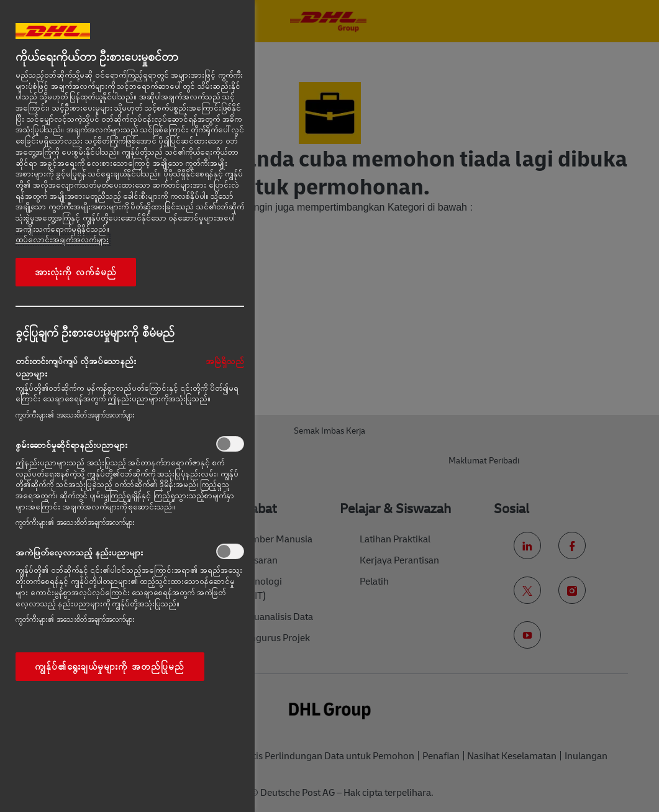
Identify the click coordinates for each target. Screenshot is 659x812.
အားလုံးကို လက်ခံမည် (76, 272)
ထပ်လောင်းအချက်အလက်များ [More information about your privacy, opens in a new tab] (62, 240)
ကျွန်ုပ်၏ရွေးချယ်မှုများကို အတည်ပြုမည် (110, 667)
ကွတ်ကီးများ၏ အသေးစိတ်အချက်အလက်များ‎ (75, 415)
